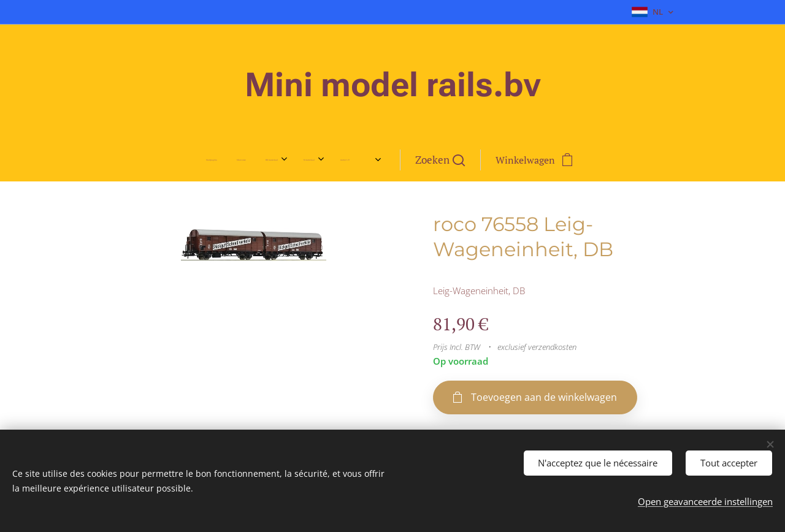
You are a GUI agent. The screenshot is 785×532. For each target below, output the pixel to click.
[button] (487, 160)
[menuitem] (164, 160)
